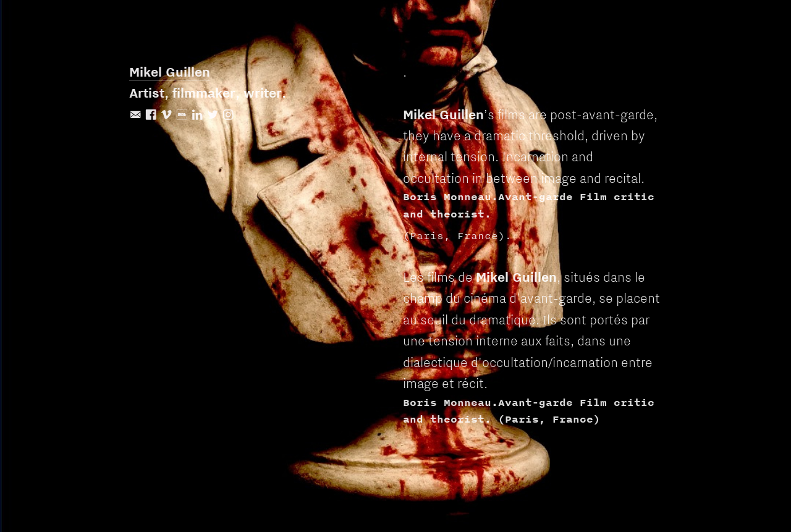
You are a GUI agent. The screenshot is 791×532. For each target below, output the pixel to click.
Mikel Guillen (170, 72)
